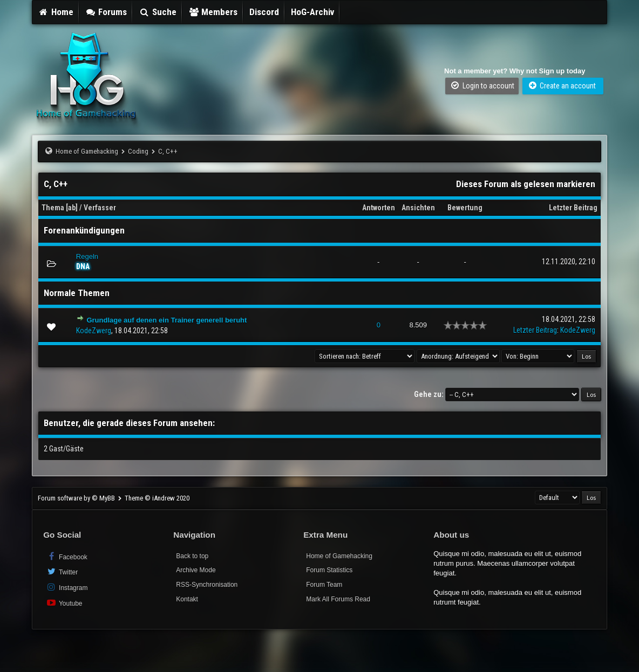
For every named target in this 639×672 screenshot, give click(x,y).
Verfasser (100, 208)
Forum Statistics (329, 570)
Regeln (87, 256)
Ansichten (418, 208)
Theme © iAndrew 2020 (157, 498)
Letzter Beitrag (573, 208)
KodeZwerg (94, 331)
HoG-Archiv (312, 12)
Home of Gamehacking (87, 151)
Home (56, 12)
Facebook (67, 556)
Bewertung (465, 208)
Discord (264, 12)
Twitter (62, 571)
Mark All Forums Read (338, 599)
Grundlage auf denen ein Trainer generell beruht (166, 320)
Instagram (67, 587)
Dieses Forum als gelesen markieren (526, 184)
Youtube (64, 603)
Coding (138, 151)
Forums (106, 12)
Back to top (192, 556)
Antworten (379, 208)
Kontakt (187, 599)
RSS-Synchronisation (207, 585)
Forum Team (324, 585)
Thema (53, 208)
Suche (158, 12)
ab (72, 208)
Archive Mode (196, 570)
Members (213, 12)
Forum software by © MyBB (77, 498)
